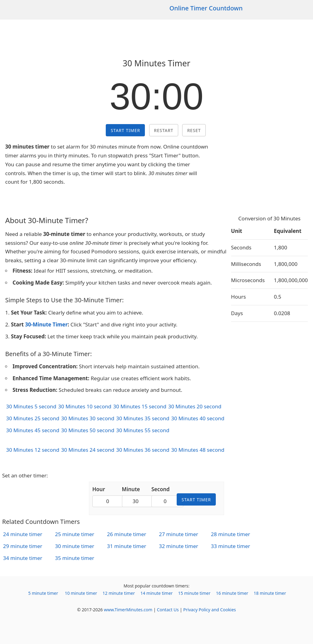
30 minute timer (75, 546)
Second (160, 489)
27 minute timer (179, 534)
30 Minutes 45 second (33, 430)
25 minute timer (75, 534)
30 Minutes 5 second (31, 406)
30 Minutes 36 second (143, 450)
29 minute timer (23, 546)
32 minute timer (179, 546)
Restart (164, 130)
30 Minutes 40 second (198, 418)
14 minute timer (156, 593)
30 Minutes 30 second (88, 418)
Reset (194, 130)
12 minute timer (119, 593)
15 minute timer (194, 593)
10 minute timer (81, 593)
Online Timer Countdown (206, 8)
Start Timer (125, 130)
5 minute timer (43, 593)
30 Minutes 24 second (88, 450)
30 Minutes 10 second (85, 406)
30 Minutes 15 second (140, 406)
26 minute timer (127, 534)
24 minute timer (23, 534)
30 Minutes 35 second (143, 418)
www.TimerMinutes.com (128, 610)
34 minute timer (23, 558)
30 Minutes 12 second (33, 450)
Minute (131, 489)
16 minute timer (232, 593)
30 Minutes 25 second (33, 418)
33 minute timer (230, 546)
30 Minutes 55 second (143, 430)
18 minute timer (270, 593)
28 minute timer (230, 534)
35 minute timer (75, 558)
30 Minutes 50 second (88, 430)
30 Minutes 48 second (198, 450)
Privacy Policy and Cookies (210, 610)
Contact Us (168, 610)
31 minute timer (127, 546)
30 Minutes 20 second (195, 406)
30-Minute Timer (46, 324)
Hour (99, 489)
